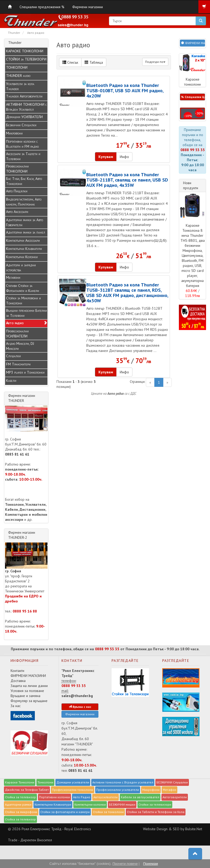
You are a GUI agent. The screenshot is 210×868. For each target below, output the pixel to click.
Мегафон (170, 790)
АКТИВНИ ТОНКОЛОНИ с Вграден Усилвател (26, 107)
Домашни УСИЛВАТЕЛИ (24, 117)
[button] (192, 113)
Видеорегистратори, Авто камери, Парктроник (24, 202)
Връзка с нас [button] (80, 707)
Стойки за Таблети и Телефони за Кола (156, 812)
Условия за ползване (27, 691)
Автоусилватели (106, 797)
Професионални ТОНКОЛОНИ (17, 169)
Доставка (18, 681)
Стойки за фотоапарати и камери (65, 812)
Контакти (17, 671)
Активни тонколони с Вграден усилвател (123, 782)
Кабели (11, 380)
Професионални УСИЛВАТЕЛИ (17, 334)
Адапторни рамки (18, 804)
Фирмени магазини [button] (80, 714)
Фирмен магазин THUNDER (22, 398)
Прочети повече (125, 864)
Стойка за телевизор (20, 797)
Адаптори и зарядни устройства (21, 268)
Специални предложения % (42, 7)
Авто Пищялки (17, 191)
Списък (70, 62)
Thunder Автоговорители (24, 96)
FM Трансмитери (18, 364)
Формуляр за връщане (29, 701)
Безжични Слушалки (21, 125)
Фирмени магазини (88, 7)
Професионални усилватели (118, 790)
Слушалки (13, 356)
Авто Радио (82, 797)
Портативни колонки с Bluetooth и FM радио (22, 144)
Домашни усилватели (73, 782)
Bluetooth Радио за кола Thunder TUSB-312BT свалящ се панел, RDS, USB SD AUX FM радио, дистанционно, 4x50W (127, 293)
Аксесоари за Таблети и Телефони (23, 156)
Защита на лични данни (29, 686)
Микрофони (14, 133)
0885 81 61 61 (17, 454)
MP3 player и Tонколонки (25, 372)
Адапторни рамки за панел (26, 232)
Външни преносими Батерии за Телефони (27, 313)
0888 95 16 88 (25, 611)
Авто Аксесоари (17, 212)
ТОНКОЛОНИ (17, 67)
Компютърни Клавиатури (24, 249)
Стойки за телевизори (155, 804)
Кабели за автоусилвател (140, 797)
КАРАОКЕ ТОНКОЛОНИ (25, 51)
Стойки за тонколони (108, 812)
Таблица (94, 62)
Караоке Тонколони (20, 782)
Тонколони (45, 782)
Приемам (150, 864)
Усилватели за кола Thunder (20, 86)
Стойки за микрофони (21, 812)
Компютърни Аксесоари (23, 240)
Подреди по (155, 62)
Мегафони (13, 277)
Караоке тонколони (192, 70)
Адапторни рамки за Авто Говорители (25, 222)
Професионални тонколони (73, 790)
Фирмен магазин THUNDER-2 (22, 535)
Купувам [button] (106, 157)
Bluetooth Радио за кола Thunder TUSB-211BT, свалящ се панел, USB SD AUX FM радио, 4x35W (127, 180)
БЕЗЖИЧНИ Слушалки (172, 782)
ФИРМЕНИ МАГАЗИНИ (28, 676)
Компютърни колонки (90, 804)
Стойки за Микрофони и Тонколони (23, 301)
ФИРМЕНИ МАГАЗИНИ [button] (193, 43)
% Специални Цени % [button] (193, 97)
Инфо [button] (124, 157)
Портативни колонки (54, 797)
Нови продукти (191, 185)
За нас (16, 706)
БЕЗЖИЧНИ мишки (122, 804)
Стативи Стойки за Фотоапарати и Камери (23, 288)
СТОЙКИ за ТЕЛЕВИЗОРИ (26, 59)
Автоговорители (175, 797)
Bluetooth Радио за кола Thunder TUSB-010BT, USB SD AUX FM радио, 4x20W (125, 90)
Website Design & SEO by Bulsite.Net (173, 829)
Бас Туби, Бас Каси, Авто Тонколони (24, 181)
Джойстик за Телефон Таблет (27, 790)
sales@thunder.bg (77, 696)
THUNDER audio (18, 76)
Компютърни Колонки (22, 257)
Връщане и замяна (25, 696)
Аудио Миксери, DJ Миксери (20, 346)
